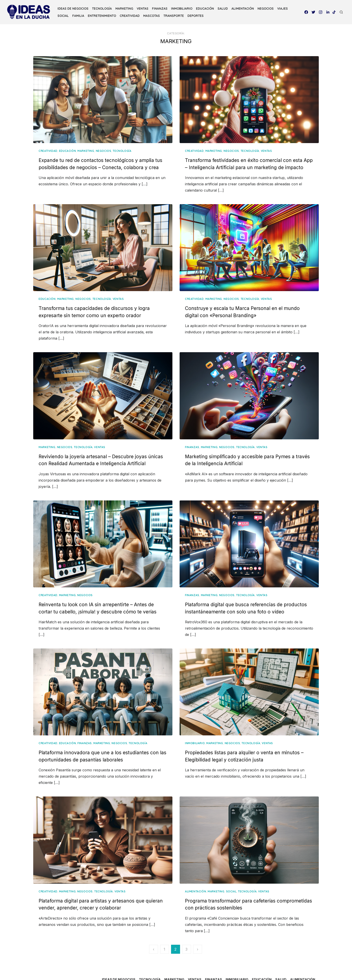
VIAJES (283, 9)
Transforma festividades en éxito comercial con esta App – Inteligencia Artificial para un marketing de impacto (241, 159)
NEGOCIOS (266, 9)
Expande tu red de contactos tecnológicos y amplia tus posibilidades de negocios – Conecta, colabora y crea (109, 159)
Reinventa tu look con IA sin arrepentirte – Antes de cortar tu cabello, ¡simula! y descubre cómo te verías (109, 593)
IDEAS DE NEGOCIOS (73, 9)
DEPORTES (196, 16)
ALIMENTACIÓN (243, 9)
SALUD (223, 9)
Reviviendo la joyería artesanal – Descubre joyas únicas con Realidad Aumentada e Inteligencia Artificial (106, 446)
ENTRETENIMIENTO (102, 16)
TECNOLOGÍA (102, 9)
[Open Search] (341, 12)
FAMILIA (78, 16)
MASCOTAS (152, 16)
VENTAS (143, 9)
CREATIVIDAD (130, 16)
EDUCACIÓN (205, 9)
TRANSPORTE (174, 16)
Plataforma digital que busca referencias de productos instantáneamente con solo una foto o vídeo (240, 593)
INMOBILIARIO (182, 9)
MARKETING (124, 9)
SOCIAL (63, 16)
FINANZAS (160, 9)
